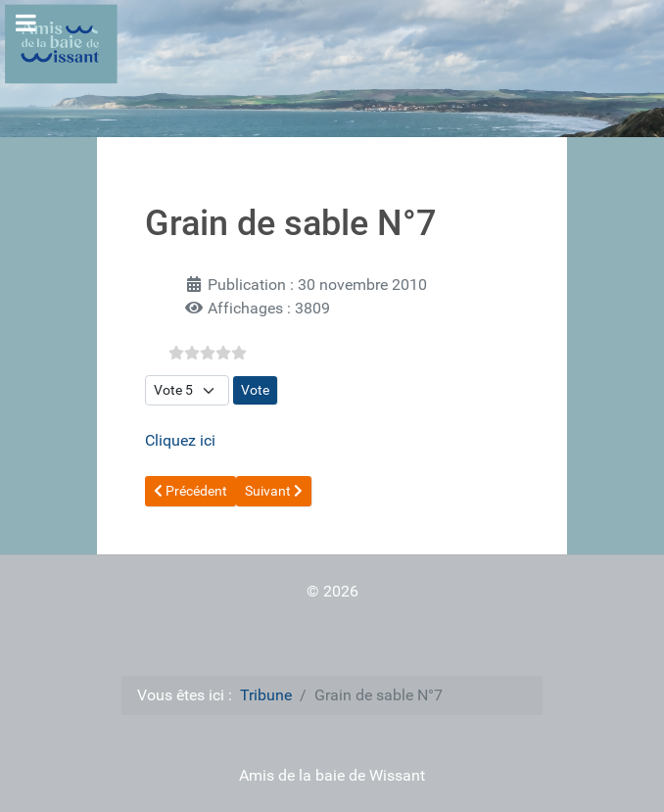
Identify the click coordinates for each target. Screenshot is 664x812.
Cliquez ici (180, 440)
